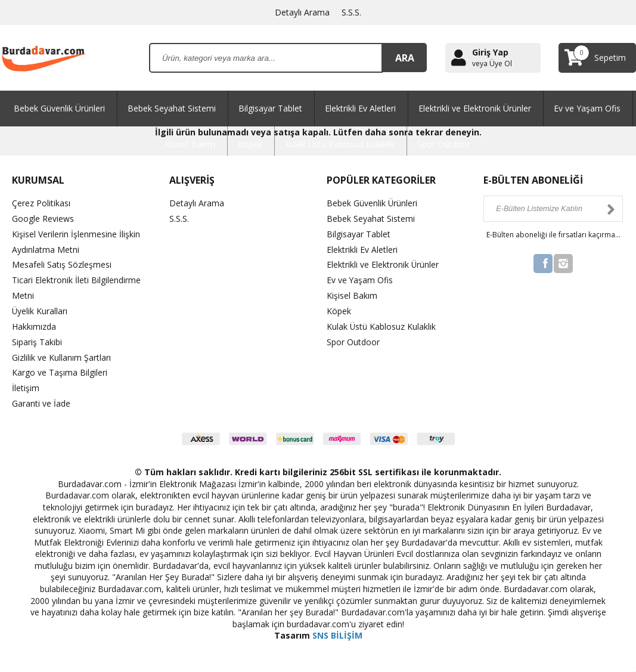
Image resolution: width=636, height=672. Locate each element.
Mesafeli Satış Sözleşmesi (62, 263)
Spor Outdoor (444, 144)
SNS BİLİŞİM (337, 630)
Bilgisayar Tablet (270, 108)
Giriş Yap (490, 52)
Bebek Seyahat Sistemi (172, 108)
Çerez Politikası (41, 203)
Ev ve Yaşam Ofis (587, 108)
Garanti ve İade (41, 398)
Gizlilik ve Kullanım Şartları (61, 353)
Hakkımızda (34, 323)
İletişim (26, 383)
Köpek (250, 144)
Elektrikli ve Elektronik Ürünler (475, 108)
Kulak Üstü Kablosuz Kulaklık (340, 144)
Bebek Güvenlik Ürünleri (59, 108)
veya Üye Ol (492, 64)
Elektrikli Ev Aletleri (360, 108)
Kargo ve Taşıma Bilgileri (60, 368)
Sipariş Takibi (37, 338)
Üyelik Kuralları (40, 308)
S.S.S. (351, 12)
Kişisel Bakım (190, 144)
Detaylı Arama (302, 12)
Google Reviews (43, 218)
